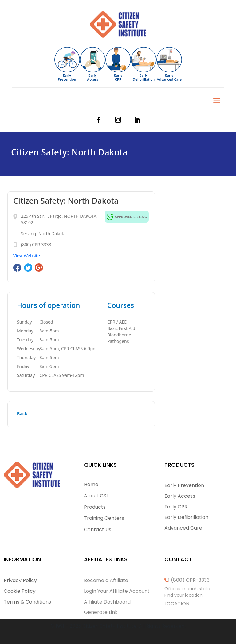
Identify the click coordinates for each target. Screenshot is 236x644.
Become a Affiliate (106, 580)
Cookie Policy (20, 591)
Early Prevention (184, 485)
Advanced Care (183, 528)
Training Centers (104, 518)
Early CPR (176, 507)
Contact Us (98, 529)
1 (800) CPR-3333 (189, 580)
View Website (27, 256)
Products (95, 507)
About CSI (96, 496)
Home (91, 484)
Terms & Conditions (27, 602)
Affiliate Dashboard (107, 602)
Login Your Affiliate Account (117, 591)
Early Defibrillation (186, 517)
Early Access (180, 496)
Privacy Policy (20, 580)
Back (22, 414)
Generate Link (101, 612)
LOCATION (177, 604)
